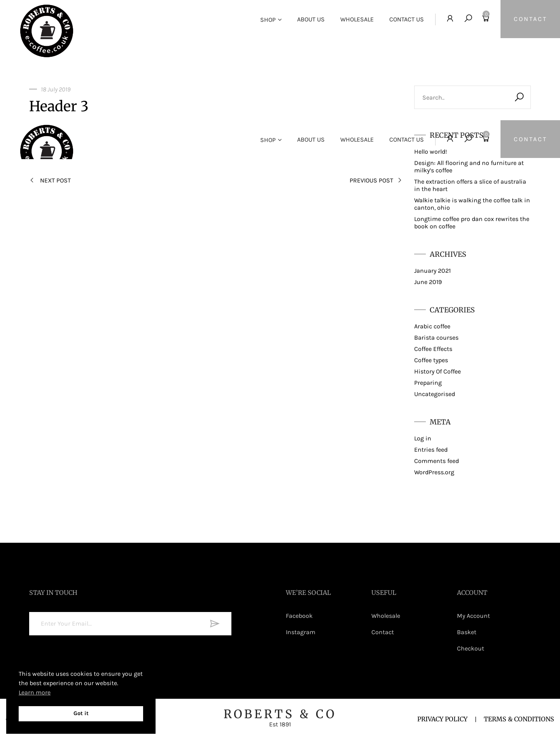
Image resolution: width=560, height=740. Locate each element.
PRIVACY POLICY (442, 719)
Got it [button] (81, 713)
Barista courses (436, 338)
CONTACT (530, 19)
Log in (423, 438)
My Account (473, 616)
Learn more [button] (35, 692)
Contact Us (405, 19)
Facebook (299, 616)
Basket (467, 632)
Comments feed (437, 461)
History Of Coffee (437, 371)
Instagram (301, 632)
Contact (383, 632)
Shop (266, 20)
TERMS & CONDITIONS (519, 719)
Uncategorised (435, 394)
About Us (309, 19)
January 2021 (432, 271)
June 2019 (428, 282)
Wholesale (355, 19)
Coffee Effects (433, 349)
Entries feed (431, 450)
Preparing (428, 383)
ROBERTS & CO (280, 717)
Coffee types (431, 360)
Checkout (471, 648)
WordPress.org (434, 472)
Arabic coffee (432, 326)
